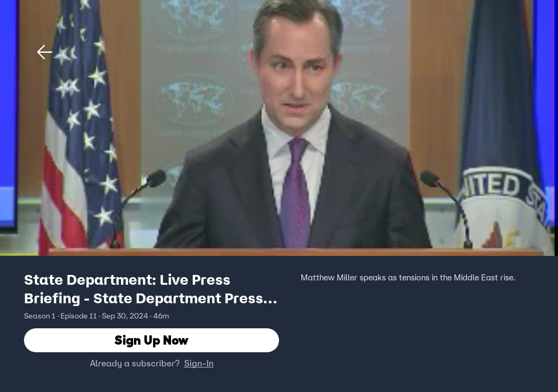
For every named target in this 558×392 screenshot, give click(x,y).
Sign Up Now (151, 340)
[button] (45, 52)
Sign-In (199, 363)
